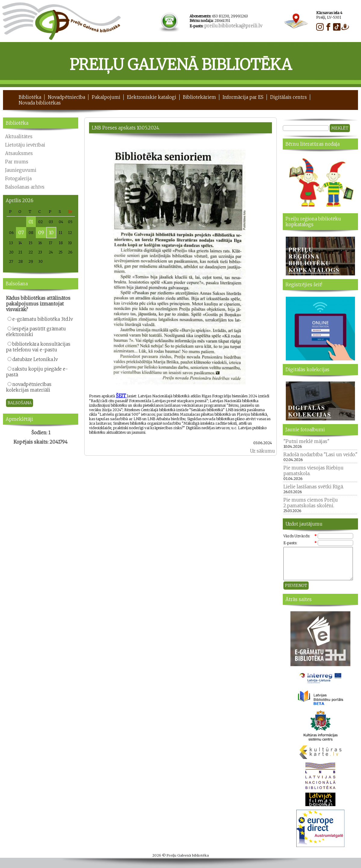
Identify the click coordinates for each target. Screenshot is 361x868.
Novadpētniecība (66, 97)
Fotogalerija (18, 179)
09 (41, 233)
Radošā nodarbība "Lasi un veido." (320, 455)
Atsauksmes (19, 153)
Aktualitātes (19, 137)
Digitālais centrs (288, 97)
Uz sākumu (262, 451)
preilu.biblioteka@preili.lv (233, 26)
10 (51, 233)
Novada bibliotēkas (40, 103)
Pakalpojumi (106, 97)
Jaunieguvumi (21, 170)
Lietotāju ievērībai (25, 145)
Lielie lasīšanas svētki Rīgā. (314, 487)
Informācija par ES (243, 97)
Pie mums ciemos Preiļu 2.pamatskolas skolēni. (311, 503)
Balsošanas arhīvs (25, 187)
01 (31, 222)
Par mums (17, 162)
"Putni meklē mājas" (306, 441)
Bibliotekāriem (199, 97)
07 (21, 233)
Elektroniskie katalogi (152, 97)
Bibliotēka (30, 97)
